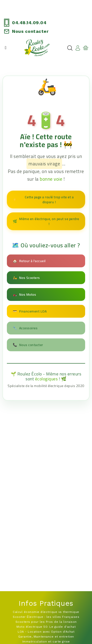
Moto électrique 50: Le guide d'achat (46, 627)
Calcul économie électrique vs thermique (46, 612)
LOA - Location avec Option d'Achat (46, 632)
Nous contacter (30, 31)
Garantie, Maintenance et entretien (46, 637)
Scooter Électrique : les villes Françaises (46, 617)
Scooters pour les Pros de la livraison (46, 622)
